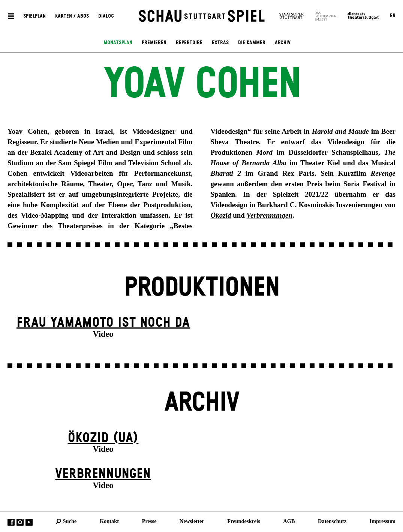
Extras (220, 43)
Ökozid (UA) (103, 438)
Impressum (383, 521)
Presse (149, 521)
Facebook (11, 522)
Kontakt (109, 521)
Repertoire (189, 43)
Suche (70, 521)
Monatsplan (118, 43)
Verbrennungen (103, 474)
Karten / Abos (72, 16)
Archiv (283, 43)
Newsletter (192, 521)
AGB (289, 521)
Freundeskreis (244, 521)
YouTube (29, 522)
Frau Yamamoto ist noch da (103, 323)
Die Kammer (252, 43)
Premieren (154, 43)
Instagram (20, 522)
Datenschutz (332, 521)
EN (393, 16)
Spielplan (34, 16)
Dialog (106, 16)
